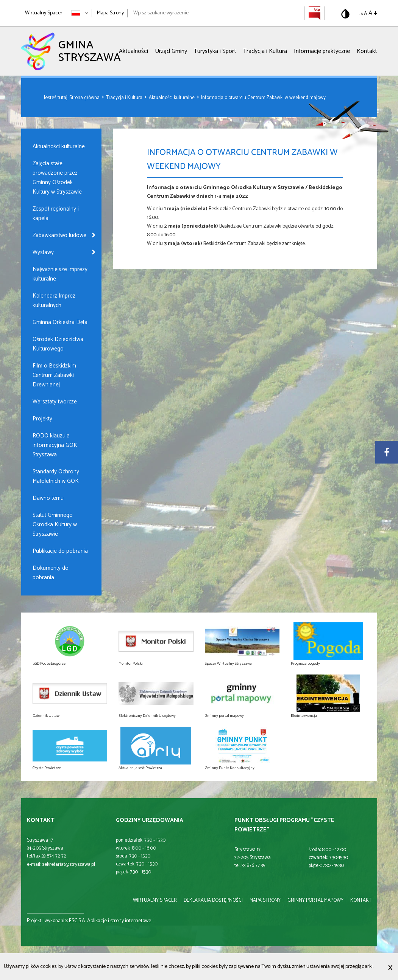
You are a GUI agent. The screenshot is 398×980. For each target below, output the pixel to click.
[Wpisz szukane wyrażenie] (171, 13)
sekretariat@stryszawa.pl (69, 864)
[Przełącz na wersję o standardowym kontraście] (345, 14)
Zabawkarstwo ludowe (59, 235)
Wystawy (43, 252)
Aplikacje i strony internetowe (119, 921)
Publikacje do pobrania (60, 551)
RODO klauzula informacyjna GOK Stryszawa (55, 445)
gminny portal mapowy (315, 900)
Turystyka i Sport (215, 51)
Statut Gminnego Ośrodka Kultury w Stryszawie (55, 525)
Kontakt (367, 51)
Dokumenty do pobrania (51, 573)
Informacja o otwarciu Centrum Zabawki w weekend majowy (263, 98)
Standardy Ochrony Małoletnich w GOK (56, 476)
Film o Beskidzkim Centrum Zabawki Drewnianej (54, 375)
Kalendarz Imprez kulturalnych (54, 301)
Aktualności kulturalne (172, 98)
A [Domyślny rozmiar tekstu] (366, 14)
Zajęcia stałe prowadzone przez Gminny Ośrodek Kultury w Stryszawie (57, 178)
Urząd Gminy (171, 51)
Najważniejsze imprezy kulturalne (60, 274)
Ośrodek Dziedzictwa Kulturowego (58, 344)
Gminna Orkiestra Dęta (60, 322)
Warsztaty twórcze (55, 402)
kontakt (361, 900)
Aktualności (133, 51)
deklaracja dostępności (213, 900)
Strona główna (85, 98)
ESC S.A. (77, 921)
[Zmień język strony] (80, 13)
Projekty (42, 419)
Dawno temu (48, 498)
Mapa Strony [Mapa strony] (110, 13)
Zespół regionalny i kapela (56, 214)
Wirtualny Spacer (44, 13)
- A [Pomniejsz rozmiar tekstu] (361, 14)
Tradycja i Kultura (265, 51)
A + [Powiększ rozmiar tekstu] (373, 13)
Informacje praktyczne (322, 51)
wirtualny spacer (155, 900)
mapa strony (265, 900)
